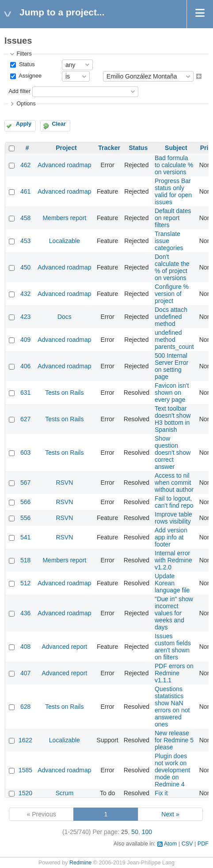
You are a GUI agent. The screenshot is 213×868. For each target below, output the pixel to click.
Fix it (161, 793)
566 (25, 502)
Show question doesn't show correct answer (173, 453)
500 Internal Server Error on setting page (171, 366)
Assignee (29, 76)
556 (25, 518)
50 (135, 832)
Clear (59, 124)
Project (66, 148)
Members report (64, 218)
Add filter (19, 91)
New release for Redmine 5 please (174, 740)
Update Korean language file (172, 583)
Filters (24, 54)
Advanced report (65, 647)
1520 (25, 793)
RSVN (64, 483)
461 (25, 191)
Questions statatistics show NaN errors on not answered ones (172, 707)
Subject (176, 148)
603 (25, 453)
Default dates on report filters (173, 218)
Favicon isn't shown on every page (172, 393)
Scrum (65, 793)
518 (25, 560)
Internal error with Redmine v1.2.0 (173, 560)
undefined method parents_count (174, 340)
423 (25, 317)
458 (25, 218)
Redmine (80, 863)
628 (25, 707)
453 (25, 241)
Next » (170, 814)
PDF (203, 844)
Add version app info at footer (171, 537)
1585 (25, 770)
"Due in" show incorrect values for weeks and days (174, 613)
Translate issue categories (169, 241)
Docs (65, 317)
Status (26, 64)
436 (25, 613)
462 (25, 165)
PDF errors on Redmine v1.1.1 (174, 673)
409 (25, 340)
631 (25, 393)
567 (25, 483)
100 (147, 832)
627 (25, 419)
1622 (25, 740)
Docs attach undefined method (171, 317)
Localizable (65, 241)
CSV (187, 844)
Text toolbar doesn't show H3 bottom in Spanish (173, 419)
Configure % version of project (172, 294)
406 (25, 366)
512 (25, 583)
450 (25, 267)
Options (26, 104)
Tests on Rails (64, 393)
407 (25, 673)
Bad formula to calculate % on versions (174, 165)
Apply (24, 124)
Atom (170, 844)
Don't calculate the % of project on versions (172, 267)
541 (25, 537)
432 (25, 294)
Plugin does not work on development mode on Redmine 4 (172, 770)
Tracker (109, 148)
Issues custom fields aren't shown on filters (173, 647)
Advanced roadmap (64, 165)
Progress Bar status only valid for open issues (173, 191)
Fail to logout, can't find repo (174, 502)
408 (25, 647)
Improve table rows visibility (173, 518)
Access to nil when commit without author (174, 483)
